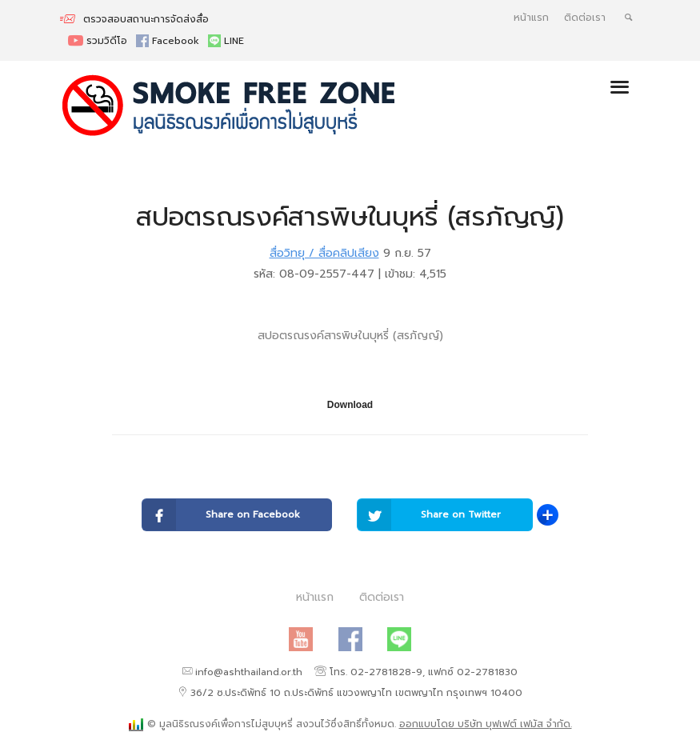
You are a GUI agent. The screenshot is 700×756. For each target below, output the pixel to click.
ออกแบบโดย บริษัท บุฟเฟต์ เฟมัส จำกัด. (486, 724)
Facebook (169, 41)
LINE (226, 41)
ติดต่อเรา (585, 18)
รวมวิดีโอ (99, 41)
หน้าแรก (531, 18)
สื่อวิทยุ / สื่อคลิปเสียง (324, 253)
